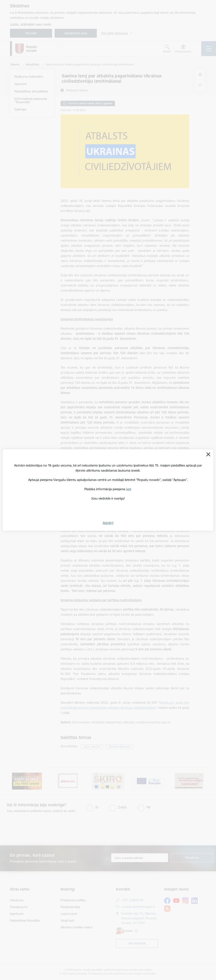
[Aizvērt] (208, 454)
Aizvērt (108, 523)
